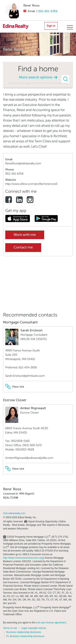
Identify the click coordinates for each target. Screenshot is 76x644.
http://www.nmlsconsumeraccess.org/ (23, 558)
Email (29, 11)
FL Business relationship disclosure (25, 636)
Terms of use (10, 628)
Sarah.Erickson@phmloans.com (25, 376)
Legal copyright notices (34, 628)
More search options (38, 77)
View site (15, 387)
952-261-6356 (48, 11)
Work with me (25, 235)
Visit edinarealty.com (14, 513)
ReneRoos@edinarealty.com (23, 163)
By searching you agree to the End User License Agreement (38, 83)
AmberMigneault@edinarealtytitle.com (29, 458)
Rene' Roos (31, 6)
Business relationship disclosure (24, 632)
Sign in (51, 26)
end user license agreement (51, 623)
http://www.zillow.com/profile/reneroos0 (31, 184)
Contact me (23, 247)
